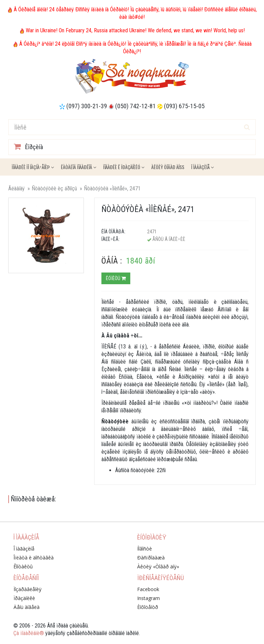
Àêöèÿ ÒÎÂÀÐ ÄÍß (168, 167)
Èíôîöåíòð (148, 607)
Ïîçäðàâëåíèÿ (27, 589)
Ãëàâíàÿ (16, 188)
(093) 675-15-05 (184, 106)
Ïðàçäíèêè (24, 598)
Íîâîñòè (145, 549)
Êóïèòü (116, 278)
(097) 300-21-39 (87, 106)
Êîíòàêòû (23, 567)
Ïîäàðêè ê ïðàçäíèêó (124, 167)
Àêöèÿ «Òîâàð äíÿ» (158, 567)
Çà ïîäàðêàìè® (29, 633)
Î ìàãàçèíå (202, 167)
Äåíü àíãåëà (26, 607)
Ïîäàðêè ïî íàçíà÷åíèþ (33, 167)
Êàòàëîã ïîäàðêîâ (79, 167)
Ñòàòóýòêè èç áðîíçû (54, 188)
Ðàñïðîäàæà (151, 558)
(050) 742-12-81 (135, 106)
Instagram (148, 598)
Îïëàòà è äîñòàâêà (34, 558)
